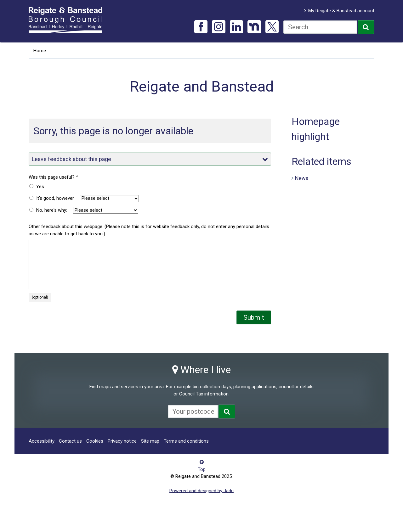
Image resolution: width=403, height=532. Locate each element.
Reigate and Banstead (69, 20)
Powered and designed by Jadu (201, 490)
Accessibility (42, 441)
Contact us (70, 441)
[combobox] (320, 27)
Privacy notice (122, 441)
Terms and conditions (186, 441)
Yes (40, 187)
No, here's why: (52, 210)
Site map (150, 441)
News (301, 178)
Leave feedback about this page (150, 159)
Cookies (95, 441)
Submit (254, 317)
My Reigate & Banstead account (341, 11)
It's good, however (55, 198)
